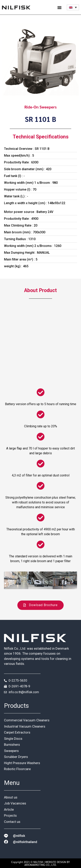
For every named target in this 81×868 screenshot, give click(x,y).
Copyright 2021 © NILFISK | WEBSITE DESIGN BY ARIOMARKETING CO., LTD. (40, 863)
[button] (60, 7)
